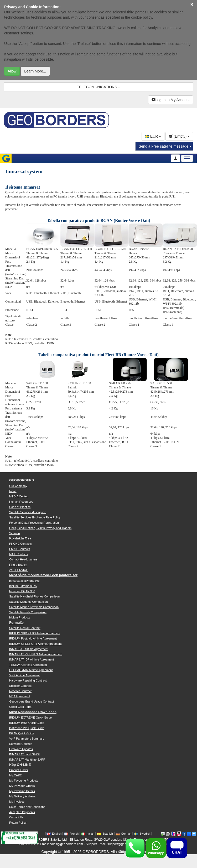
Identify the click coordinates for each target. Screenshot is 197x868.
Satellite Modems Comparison (28, 602)
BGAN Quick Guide (22, 733)
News (13, 491)
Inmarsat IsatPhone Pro (24, 581)
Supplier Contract (20, 686)
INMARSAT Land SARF (24, 754)
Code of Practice (20, 507)
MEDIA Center (18, 496)
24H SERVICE (19, 570)
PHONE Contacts (20, 544)
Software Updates (21, 744)
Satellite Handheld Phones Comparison (34, 596)
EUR (153, 136)
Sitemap (14, 533)
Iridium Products (20, 617)
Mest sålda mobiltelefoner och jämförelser (43, 575)
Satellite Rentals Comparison (28, 612)
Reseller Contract (20, 691)
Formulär (17, 623)
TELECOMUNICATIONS (99, 87)
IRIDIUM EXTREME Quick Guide (30, 718)
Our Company (18, 486)
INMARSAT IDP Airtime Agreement (32, 659)
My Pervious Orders (22, 786)
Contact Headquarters (23, 559)
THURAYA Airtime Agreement (28, 665)
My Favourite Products (24, 781)
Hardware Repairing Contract (28, 680)
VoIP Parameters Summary (27, 739)
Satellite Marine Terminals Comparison (34, 607)
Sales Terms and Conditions (27, 807)
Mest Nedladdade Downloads (33, 712)
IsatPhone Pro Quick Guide (27, 728)
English (54, 834)
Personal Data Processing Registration (34, 523)
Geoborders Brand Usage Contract (32, 701)
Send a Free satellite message (165, 146)
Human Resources (21, 502)
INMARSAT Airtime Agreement (29, 649)
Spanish (105, 834)
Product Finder (19, 770)
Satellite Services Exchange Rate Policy (35, 517)
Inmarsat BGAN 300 (22, 591)
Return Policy (18, 823)
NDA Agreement (20, 696)
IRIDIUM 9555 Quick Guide (27, 723)
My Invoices (17, 802)
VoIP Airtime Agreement (24, 675)
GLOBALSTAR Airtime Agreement (31, 670)
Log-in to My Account (171, 100)
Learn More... (35, 71)
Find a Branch (18, 565)
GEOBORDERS (22, 480)
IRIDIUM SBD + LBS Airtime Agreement (35, 633)
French (71, 834)
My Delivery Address (22, 796)
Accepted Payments (22, 812)
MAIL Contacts (19, 554)
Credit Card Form (20, 707)
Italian (88, 834)
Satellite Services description (28, 512)
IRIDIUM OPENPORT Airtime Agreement (35, 644)
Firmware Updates (21, 749)
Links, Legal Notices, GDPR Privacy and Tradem (40, 528)
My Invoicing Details (22, 791)
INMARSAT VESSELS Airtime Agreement (36, 654)
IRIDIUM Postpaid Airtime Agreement (33, 638)
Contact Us (16, 817)
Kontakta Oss (20, 538)
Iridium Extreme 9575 (23, 586)
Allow (12, 71)
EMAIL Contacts (20, 549)
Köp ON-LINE (20, 765)
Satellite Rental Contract (25, 628)
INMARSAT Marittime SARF (27, 760)
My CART (15, 775)
